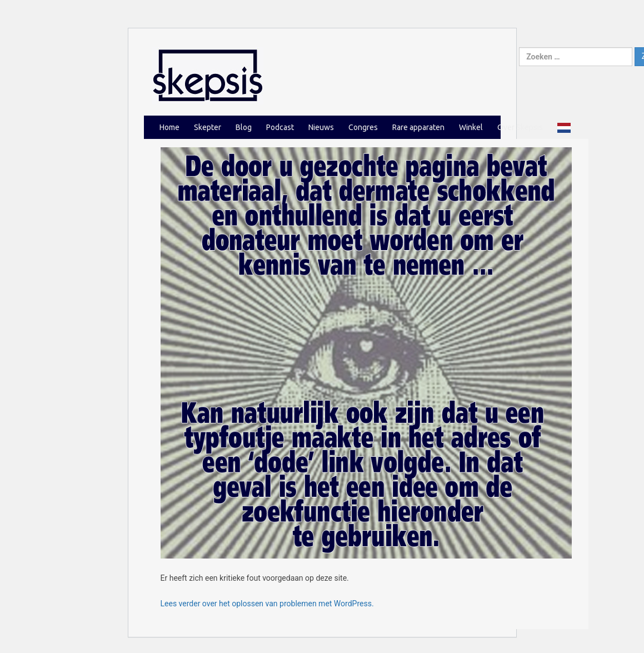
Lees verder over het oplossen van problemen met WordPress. (267, 604)
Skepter (208, 127)
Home (169, 127)
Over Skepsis (520, 127)
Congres (363, 127)
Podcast (280, 127)
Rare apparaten (418, 127)
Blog (244, 127)
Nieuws (321, 127)
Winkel (471, 127)
